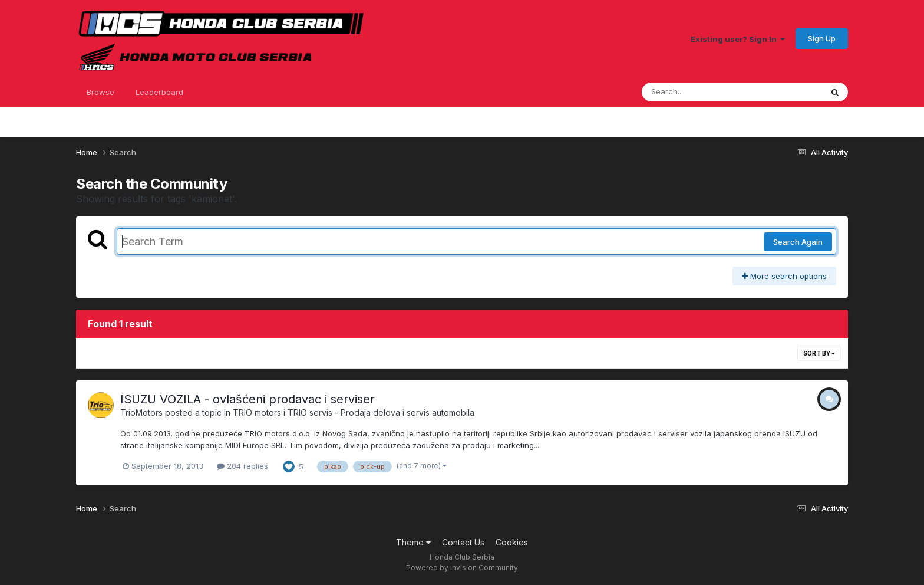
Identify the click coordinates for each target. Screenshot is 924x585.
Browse (100, 92)
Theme (413, 542)
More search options (784, 276)
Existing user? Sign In (738, 39)
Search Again (798, 242)
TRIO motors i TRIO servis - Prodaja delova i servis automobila (354, 413)
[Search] (700, 92)
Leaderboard (159, 92)
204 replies (242, 466)
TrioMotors (141, 413)
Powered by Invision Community (462, 568)
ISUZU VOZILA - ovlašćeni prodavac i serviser (247, 399)
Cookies (512, 542)
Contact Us (463, 542)
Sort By (819, 353)
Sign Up (822, 38)
